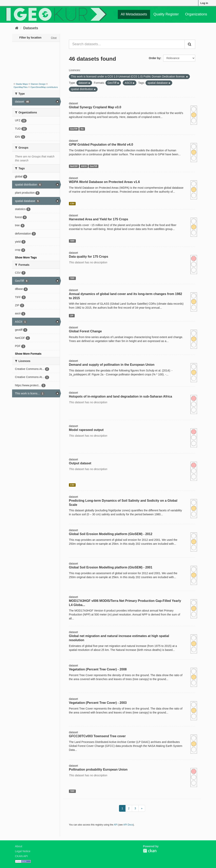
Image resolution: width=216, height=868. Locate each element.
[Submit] (190, 44)
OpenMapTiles (21, 87)
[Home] (17, 28)
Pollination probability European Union (98, 770)
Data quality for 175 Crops (88, 257)
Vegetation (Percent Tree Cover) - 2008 (98, 669)
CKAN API (21, 856)
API (116, 825)
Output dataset (80, 463)
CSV (72, 204)
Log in (204, 3)
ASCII (84, 166)
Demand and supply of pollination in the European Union (112, 365)
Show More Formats (28, 354)
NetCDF (74, 166)
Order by (155, 58)
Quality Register (166, 14)
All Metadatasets (134, 14)
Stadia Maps (22, 84)
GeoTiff (74, 129)
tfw (82, 129)
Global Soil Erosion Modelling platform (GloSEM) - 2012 (111, 534)
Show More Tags (26, 257)
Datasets (31, 28)
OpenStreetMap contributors (44, 87)
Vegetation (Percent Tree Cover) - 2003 (98, 703)
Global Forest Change (85, 331)
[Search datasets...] (127, 44)
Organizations (196, 14)
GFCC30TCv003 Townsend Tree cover (97, 736)
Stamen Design (38, 84)
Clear (54, 38)
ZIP (72, 316)
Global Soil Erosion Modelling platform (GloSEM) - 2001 (111, 567)
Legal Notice (23, 851)
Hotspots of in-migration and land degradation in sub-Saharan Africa (120, 396)
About (19, 846)
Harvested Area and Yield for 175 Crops (98, 219)
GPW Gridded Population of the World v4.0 (101, 145)
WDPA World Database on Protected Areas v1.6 (104, 182)
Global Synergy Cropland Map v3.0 (95, 107)
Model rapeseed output (86, 430)
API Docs (128, 825)
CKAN (150, 851)
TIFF (72, 241)
